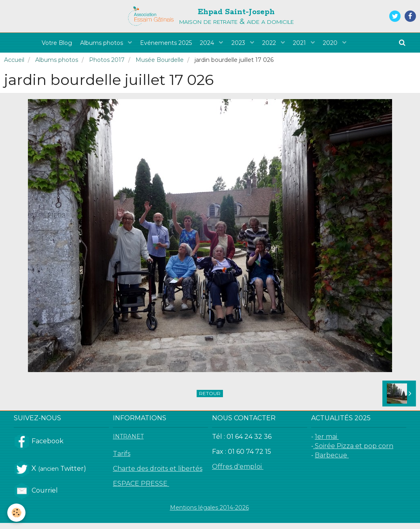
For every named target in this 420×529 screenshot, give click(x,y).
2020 (345, 46)
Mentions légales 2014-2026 (209, 514)
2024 (206, 46)
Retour (210, 399)
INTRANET (128, 442)
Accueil (14, 66)
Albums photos (93, 46)
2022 (276, 46)
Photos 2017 (107, 66)
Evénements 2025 (160, 46)
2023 (241, 46)
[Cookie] (17, 512)
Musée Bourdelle (160, 66)
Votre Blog (43, 46)
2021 (310, 46)
